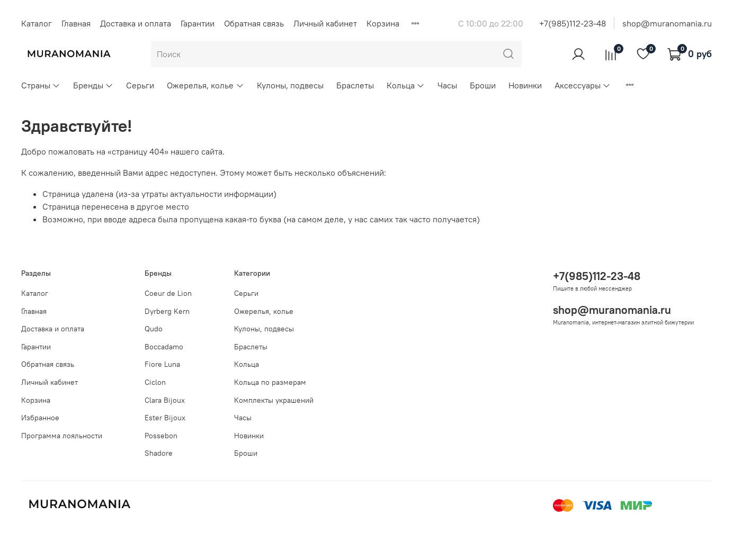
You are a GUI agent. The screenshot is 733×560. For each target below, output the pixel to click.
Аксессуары (583, 85)
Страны (41, 85)
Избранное (40, 418)
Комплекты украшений (274, 400)
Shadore (159, 453)
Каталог (37, 23)
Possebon (161, 436)
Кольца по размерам (270, 382)
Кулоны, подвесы (290, 85)
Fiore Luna (162, 364)
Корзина (383, 23)
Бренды (93, 85)
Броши (483, 85)
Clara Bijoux (165, 400)
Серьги (140, 85)
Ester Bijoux (165, 418)
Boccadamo (164, 347)
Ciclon (155, 382)
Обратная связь (254, 23)
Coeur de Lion (168, 293)
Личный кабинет (325, 23)
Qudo (154, 329)
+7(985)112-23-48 (573, 23)
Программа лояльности (62, 436)
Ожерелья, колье (205, 85)
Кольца (406, 85)
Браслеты (355, 85)
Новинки (525, 85)
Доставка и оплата (136, 23)
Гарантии (198, 23)
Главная (76, 23)
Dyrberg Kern (167, 311)
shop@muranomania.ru (667, 23)
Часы (447, 85)
